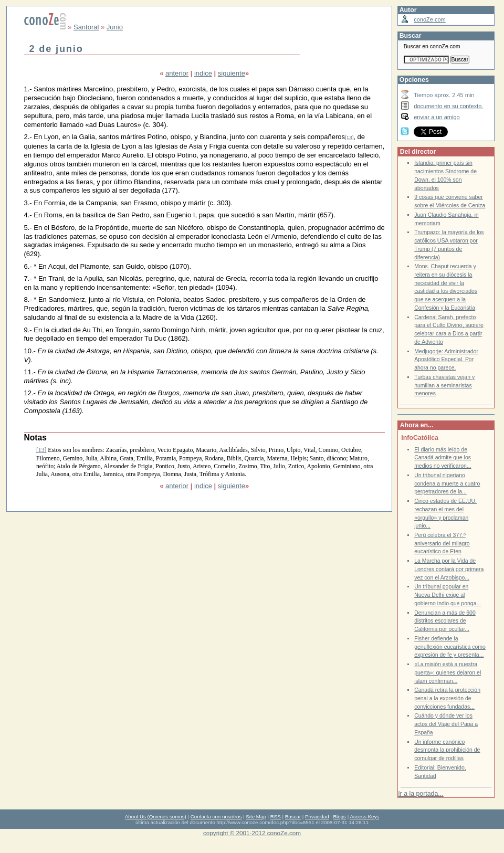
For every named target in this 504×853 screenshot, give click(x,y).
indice (203, 73)
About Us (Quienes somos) (156, 817)
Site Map (256, 817)
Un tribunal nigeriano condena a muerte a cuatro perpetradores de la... (447, 483)
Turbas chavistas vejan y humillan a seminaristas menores (444, 385)
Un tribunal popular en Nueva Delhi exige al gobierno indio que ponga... (448, 595)
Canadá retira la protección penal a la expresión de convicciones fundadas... (447, 698)
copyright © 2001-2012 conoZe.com (252, 833)
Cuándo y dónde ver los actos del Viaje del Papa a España (446, 724)
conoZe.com (430, 19)
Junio (115, 27)
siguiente (232, 73)
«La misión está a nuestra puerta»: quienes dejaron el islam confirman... (448, 672)
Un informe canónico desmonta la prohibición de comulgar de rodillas (447, 750)
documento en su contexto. (448, 106)
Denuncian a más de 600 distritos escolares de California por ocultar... (445, 621)
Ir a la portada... (421, 794)
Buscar (293, 817)
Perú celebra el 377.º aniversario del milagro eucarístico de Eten (442, 543)
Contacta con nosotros (216, 817)
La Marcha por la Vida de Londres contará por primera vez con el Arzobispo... (449, 569)
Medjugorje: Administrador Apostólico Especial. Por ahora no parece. (446, 360)
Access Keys (364, 817)
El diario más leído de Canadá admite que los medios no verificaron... (443, 458)
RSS (276, 817)
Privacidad (317, 817)
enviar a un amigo (437, 117)
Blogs (340, 817)
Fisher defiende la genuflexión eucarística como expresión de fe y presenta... (450, 647)
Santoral (86, 27)
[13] (349, 137)
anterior (177, 73)
